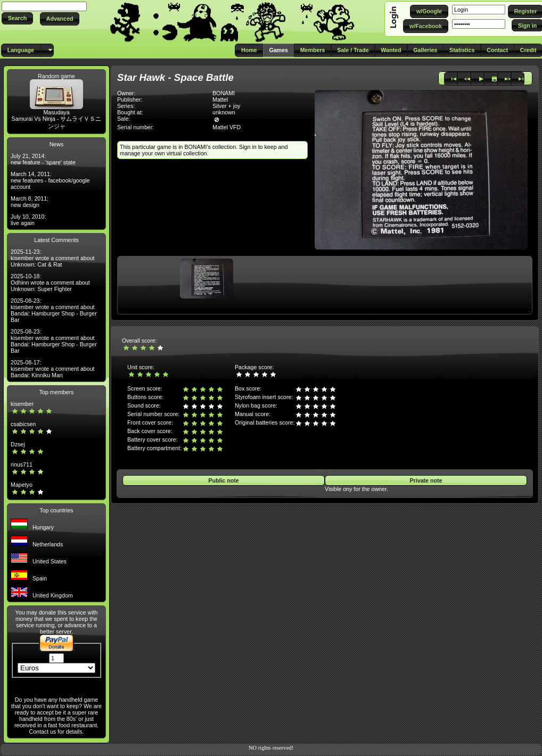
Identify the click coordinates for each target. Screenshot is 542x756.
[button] (17, 18)
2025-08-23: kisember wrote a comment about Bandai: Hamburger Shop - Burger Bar (54, 310)
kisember (22, 404)
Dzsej (18, 444)
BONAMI (224, 93)
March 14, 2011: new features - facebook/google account (50, 180)
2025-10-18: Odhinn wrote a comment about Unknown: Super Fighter (50, 283)
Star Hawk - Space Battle (175, 77)
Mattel (220, 99)
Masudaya (56, 112)
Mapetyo (22, 485)
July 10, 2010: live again (28, 220)
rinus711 (22, 464)
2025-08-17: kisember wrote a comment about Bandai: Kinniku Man (53, 369)
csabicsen (23, 424)
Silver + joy (226, 106)
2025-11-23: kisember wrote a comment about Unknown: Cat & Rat (53, 258)
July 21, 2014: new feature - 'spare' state (43, 159)
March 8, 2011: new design (30, 202)
